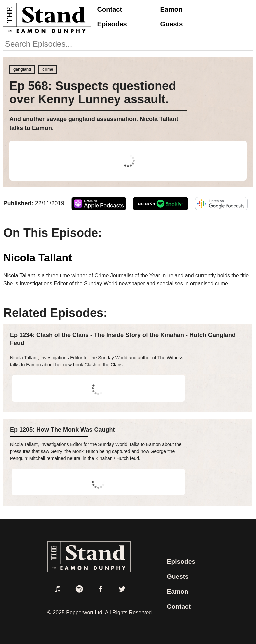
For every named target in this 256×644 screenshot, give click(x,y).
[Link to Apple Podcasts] (58, 589)
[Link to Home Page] (46, 19)
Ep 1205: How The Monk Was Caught (62, 430)
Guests (172, 24)
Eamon (171, 9)
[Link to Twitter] (122, 589)
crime (48, 69)
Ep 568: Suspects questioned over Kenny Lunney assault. (93, 92)
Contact (110, 9)
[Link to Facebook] (101, 589)
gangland (22, 69)
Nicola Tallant (38, 258)
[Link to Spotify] (79, 589)
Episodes (112, 24)
